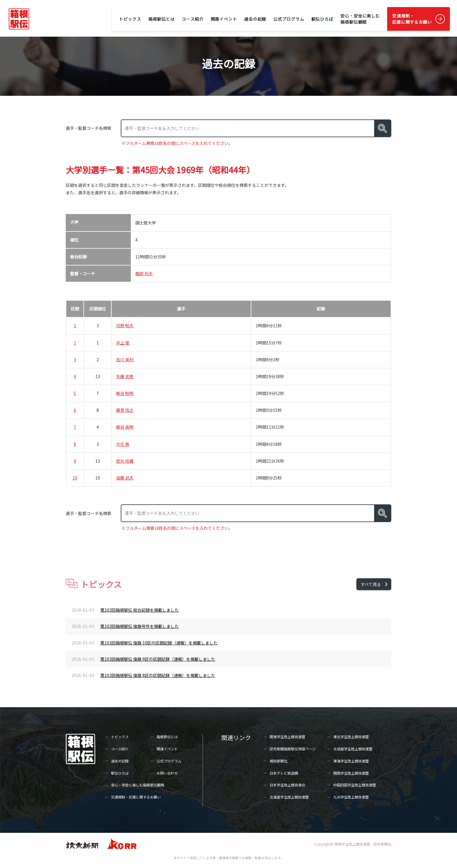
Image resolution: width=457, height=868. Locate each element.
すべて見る (371, 584)
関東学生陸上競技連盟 (287, 737)
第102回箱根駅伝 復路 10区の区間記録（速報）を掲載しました (159, 643)
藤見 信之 (125, 410)
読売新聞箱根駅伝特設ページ (293, 749)
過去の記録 (255, 19)
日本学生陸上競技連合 (287, 785)
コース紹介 (193, 19)
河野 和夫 (125, 325)
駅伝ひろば (322, 19)
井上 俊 (123, 343)
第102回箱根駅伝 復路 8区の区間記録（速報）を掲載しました (158, 675)
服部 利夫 (144, 273)
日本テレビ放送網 (284, 773)
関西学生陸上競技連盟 (351, 773)
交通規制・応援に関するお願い (412, 19)
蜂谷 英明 (125, 427)
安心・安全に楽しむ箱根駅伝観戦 (360, 19)
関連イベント (224, 19)
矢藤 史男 (125, 376)
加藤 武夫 (125, 478)
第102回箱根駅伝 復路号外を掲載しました (140, 626)
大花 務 (123, 444)
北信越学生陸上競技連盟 (353, 749)
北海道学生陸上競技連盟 (289, 797)
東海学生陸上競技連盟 (351, 761)
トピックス (130, 19)
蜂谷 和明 (125, 393)
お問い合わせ (167, 773)
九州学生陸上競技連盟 (351, 797)
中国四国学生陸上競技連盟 (355, 785)
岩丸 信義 (125, 461)
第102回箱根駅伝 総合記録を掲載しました (140, 610)
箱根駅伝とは (161, 19)
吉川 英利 (125, 359)
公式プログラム (289, 19)
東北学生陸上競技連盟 (351, 737)
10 (75, 478)
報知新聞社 (279, 761)
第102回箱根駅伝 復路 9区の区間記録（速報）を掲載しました (158, 659)
